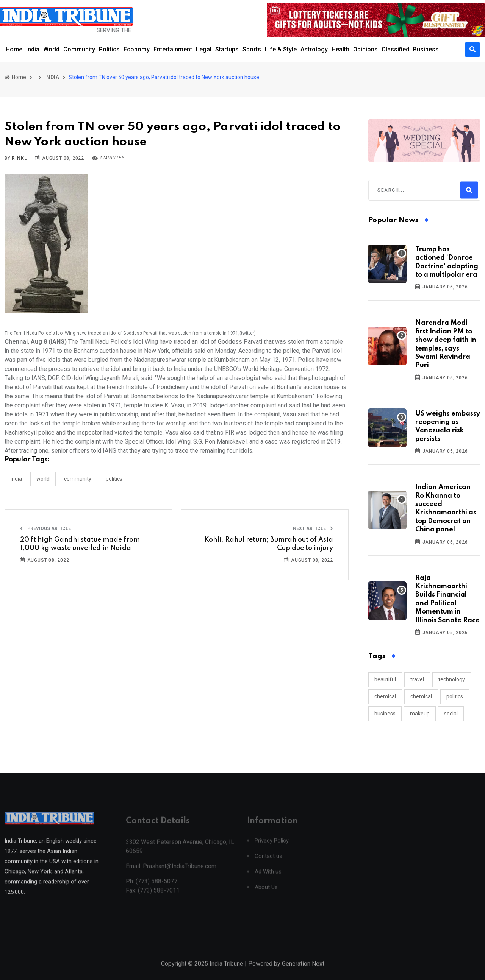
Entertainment (173, 49)
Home (14, 49)
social (451, 714)
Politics (109, 49)
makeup (420, 714)
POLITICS (114, 479)
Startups (227, 49)
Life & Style (281, 49)
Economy (137, 49)
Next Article (313, 528)
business (385, 714)
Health (340, 49)
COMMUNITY (78, 479)
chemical (385, 696)
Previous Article (45, 528)
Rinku (20, 158)
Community (79, 49)
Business (426, 49)
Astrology (314, 49)
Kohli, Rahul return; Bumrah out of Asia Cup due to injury (269, 544)
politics (455, 696)
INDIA (52, 77)
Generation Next (303, 971)
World (51, 49)
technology (452, 679)
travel (417, 679)
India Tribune (226, 971)
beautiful (385, 679)
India (33, 49)
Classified (395, 49)
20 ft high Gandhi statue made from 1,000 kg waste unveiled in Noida (80, 544)
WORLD (43, 479)
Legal (204, 49)
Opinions (365, 49)
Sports (252, 49)
